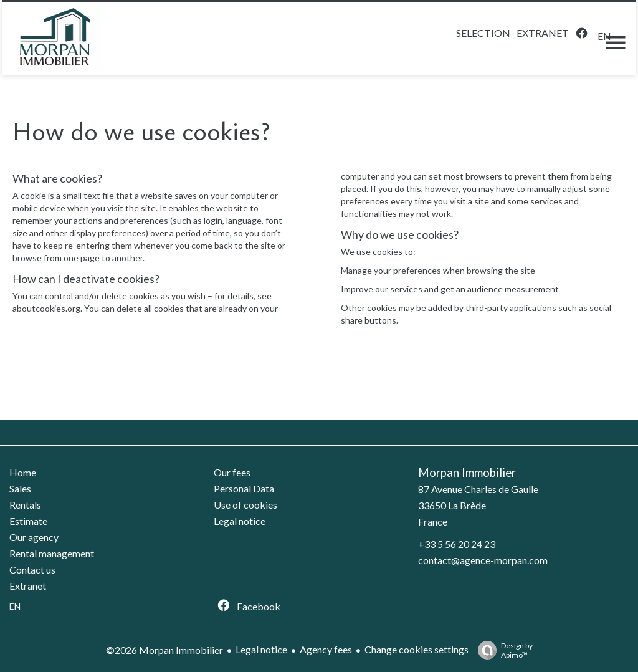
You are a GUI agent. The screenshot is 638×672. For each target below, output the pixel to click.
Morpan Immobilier (467, 473)
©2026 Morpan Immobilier (164, 650)
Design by (502, 650)
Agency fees (326, 649)
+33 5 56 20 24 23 (457, 544)
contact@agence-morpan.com (483, 560)
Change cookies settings (417, 649)
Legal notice (261, 649)
